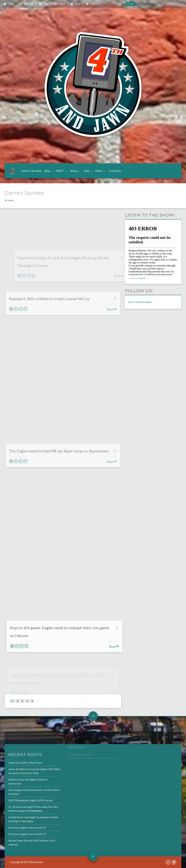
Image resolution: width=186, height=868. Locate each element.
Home (11, 4)
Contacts (95, 4)
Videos (62, 4)
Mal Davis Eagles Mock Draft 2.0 (18, 826)
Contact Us (115, 171)
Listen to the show (32, 171)
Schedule (29, 4)
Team (46, 4)
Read (121, 646)
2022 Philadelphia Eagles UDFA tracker (22, 800)
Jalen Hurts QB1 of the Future (16, 764)
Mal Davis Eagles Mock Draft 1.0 (18, 833)
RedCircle (142, 278)
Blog (78, 4)
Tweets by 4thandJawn (139, 302)
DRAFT (60, 171)
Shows (74, 171)
